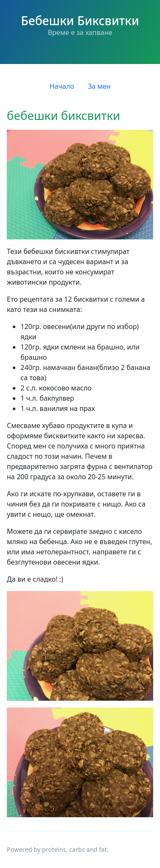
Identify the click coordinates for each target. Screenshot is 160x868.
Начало (62, 86)
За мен (99, 86)
